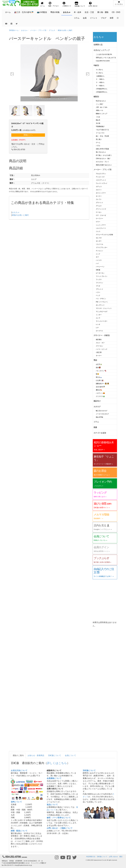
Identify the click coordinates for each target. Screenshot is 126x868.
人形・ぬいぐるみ (102, 107)
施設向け (97, 401)
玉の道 (98, 123)
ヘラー (98, 292)
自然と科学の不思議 (102, 149)
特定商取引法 (91, 857)
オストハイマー (101, 193)
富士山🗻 (99, 377)
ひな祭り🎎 (100, 380)
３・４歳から (100, 82)
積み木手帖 (99, 417)
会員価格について (54, 778)
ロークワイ (99, 331)
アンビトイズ (100, 177)
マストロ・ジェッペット (104, 308)
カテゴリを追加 (100, 433)
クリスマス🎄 (100, 396)
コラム (77, 18)
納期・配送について (19, 831)
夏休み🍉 (99, 390)
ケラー (98, 222)
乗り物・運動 (103, 12)
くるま (98, 117)
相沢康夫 (99, 340)
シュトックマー (101, 225)
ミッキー (99, 315)
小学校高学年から (102, 92)
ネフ (97, 257)
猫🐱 (98, 374)
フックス (99, 279)
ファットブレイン (102, 276)
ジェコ (98, 231)
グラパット (99, 203)
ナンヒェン (99, 251)
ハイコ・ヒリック (102, 349)
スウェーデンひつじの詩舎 (104, 235)
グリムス (52, 30)
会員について (70, 755)
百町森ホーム (14, 30)
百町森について (55, 755)
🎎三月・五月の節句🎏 (24, 12)
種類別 (96, 97)
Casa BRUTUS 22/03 (103, 61)
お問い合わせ (113, 857)
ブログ (104, 18)
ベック (98, 295)
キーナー (99, 196)
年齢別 (96, 65)
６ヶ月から (99, 73)
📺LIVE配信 (42, 12)
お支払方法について (19, 770)
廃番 (95, 427)
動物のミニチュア (102, 114)
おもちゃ (67, 12)
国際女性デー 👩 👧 (102, 384)
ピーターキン (100, 273)
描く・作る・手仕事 (102, 136)
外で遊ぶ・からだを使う (104, 155)
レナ (97, 328)
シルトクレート (101, 228)
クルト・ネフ (100, 343)
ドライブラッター (102, 247)
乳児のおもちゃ (101, 101)
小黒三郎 (99, 352)
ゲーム (98, 143)
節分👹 (98, 368)
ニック (98, 254)
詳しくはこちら (57, 763)
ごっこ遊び (99, 104)
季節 (95, 360)
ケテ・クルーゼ (101, 215)
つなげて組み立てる (102, 130)
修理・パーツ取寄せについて (59, 818)
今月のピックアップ (102, 50)
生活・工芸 (89, 12)
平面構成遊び (100, 126)
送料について (16, 802)
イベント (94, 18)
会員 (85, 18)
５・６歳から (100, 86)
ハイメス (99, 260)
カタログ (97, 407)
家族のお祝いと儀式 (65, 30)
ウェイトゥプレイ (102, 183)
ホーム (8, 12)
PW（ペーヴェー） (102, 302)
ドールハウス (100, 133)
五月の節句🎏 (100, 387)
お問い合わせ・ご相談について (60, 828)
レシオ (98, 324)
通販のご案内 (18, 755)
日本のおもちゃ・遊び (103, 158)
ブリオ (98, 286)
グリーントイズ (101, 209)
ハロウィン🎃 (100, 393)
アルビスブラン (101, 174)
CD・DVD (116, 12)
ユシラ (98, 318)
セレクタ (99, 238)
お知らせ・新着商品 (36, 755)
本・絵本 (78, 12)
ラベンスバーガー (102, 321)
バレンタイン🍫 (101, 371)
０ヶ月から (99, 70)
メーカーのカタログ (102, 414)
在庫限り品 (98, 45)
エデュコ (99, 186)
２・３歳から (100, 79)
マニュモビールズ (102, 312)
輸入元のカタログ (102, 411)
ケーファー (99, 219)
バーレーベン (100, 267)
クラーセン (99, 346)
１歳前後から (100, 76)
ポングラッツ (100, 305)
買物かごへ (28, 135)
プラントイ (99, 289)
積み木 (98, 120)
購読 (121, 857)
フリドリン (99, 283)
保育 (112, 18)
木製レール (99, 110)
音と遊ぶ (99, 139)
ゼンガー (99, 241)
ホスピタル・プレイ (102, 162)
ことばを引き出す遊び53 (104, 54)
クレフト (99, 199)
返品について (52, 805)
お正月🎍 (99, 364)
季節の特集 (55, 12)
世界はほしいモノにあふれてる (106, 58)
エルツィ (99, 190)
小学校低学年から (102, 89)
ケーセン (99, 212)
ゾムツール (99, 244)
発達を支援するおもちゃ (104, 165)
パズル (98, 146)
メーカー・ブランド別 (38, 30)
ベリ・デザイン (101, 299)
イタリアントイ (101, 180)
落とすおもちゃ (101, 152)
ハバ (97, 263)
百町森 (98, 270)
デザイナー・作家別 (102, 335)
